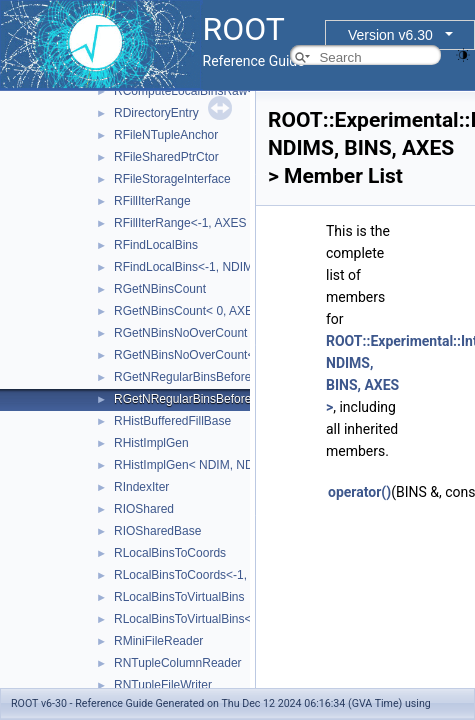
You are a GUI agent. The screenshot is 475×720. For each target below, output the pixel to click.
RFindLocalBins (156, 245)
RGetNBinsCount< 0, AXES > (192, 311)
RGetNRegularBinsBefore (182, 377)
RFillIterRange (152, 201)
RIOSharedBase (157, 531)
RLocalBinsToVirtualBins (179, 597)
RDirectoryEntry (156, 113)
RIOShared (144, 509)
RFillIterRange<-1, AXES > (185, 223)
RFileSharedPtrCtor (166, 157)
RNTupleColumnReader (178, 663)
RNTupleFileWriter (163, 685)
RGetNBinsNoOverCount (180, 333)
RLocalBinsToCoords (170, 553)
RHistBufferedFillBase (172, 421)
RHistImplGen (151, 443)
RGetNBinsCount (160, 289)
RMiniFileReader (158, 641)
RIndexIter (141, 487)
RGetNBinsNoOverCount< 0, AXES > (213, 355)
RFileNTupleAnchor (166, 135)
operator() (359, 492)
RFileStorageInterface (172, 179)
